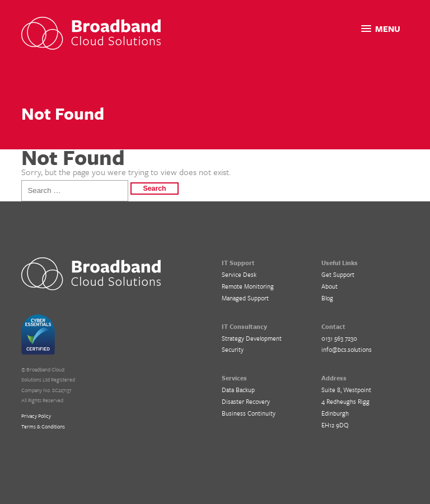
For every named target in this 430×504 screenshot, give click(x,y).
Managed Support (245, 298)
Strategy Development (252, 338)
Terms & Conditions (43, 426)
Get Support (338, 274)
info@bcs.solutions (347, 349)
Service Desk (239, 274)
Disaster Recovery (246, 401)
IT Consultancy (244, 326)
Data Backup (238, 390)
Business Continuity (249, 413)
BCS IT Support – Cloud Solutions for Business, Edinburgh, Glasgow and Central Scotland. (91, 274)
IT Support (238, 263)
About (329, 286)
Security (233, 349)
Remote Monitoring (248, 286)
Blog (327, 298)
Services (234, 378)
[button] (381, 29)
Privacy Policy (36, 416)
